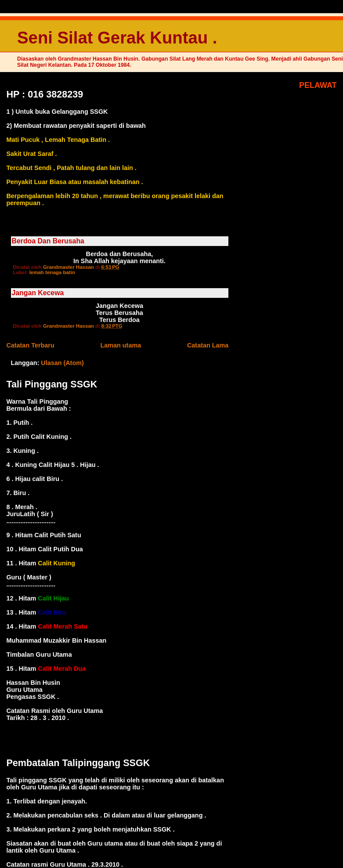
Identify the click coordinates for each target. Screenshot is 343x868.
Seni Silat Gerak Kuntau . (117, 38)
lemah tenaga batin (52, 272)
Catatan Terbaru (30, 345)
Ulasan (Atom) (62, 363)
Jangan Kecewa (38, 293)
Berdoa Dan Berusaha (48, 241)
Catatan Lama (208, 345)
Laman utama (121, 345)
